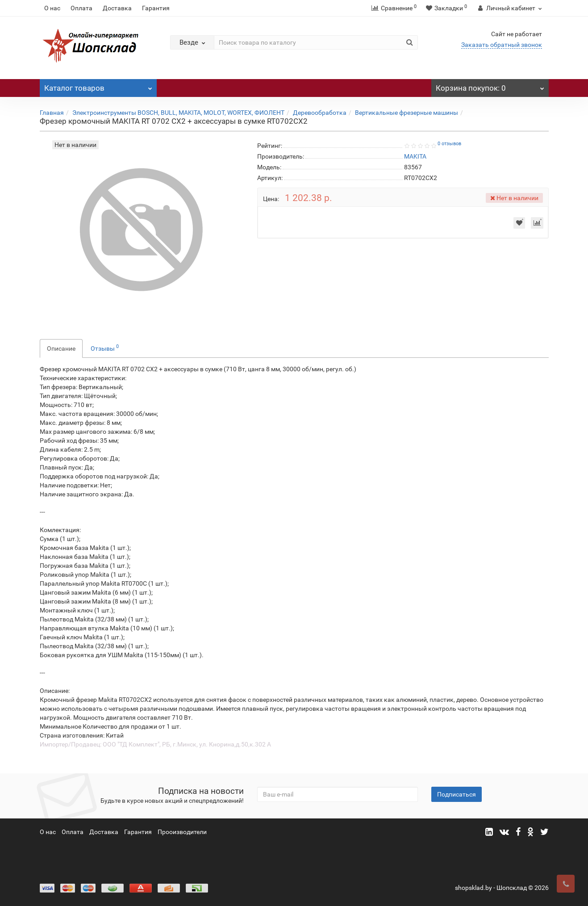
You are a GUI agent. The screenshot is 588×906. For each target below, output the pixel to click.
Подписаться (457, 794)
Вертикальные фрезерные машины (407, 113)
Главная (52, 113)
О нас (52, 8)
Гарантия (156, 8)
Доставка (117, 8)
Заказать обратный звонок (502, 45)
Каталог (98, 86)
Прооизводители (182, 832)
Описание (61, 348)
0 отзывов (449, 144)
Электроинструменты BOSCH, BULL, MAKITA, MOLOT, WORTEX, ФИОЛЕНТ (178, 113)
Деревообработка (320, 113)
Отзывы (105, 348)
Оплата (81, 8)
